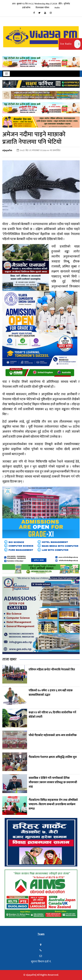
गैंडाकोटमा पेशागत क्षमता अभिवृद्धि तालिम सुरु (53, 757)
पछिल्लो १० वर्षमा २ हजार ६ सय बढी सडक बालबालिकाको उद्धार (51, 693)
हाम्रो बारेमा (26, 8)
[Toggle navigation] (6, 74)
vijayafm (7, 150)
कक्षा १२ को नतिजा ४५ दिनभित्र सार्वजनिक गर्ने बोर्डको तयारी (52, 715)
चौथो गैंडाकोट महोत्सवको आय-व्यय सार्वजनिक (53, 735)
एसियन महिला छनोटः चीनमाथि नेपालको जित (52, 670)
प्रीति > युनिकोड (64, 4)
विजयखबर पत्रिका (42, 8)
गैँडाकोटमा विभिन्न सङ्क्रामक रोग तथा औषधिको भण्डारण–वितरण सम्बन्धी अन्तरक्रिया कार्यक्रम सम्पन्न (53, 804)
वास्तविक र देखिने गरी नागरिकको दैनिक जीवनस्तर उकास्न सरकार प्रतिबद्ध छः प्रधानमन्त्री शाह (53, 782)
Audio (57, 8)
